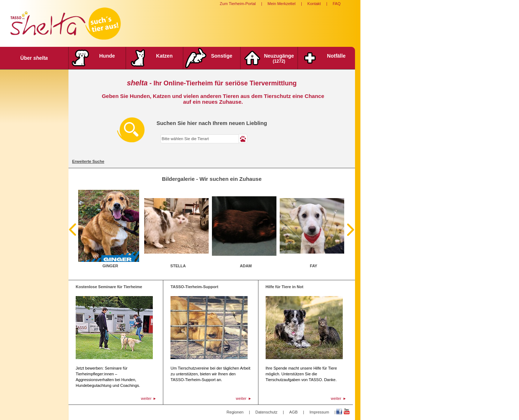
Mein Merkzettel (281, 4)
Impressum (319, 412)
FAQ (337, 4)
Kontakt (314, 4)
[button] (243, 138)
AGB (294, 412)
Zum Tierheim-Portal (238, 4)
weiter (146, 398)
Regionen (235, 412)
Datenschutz (267, 412)
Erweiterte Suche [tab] (88, 161)
